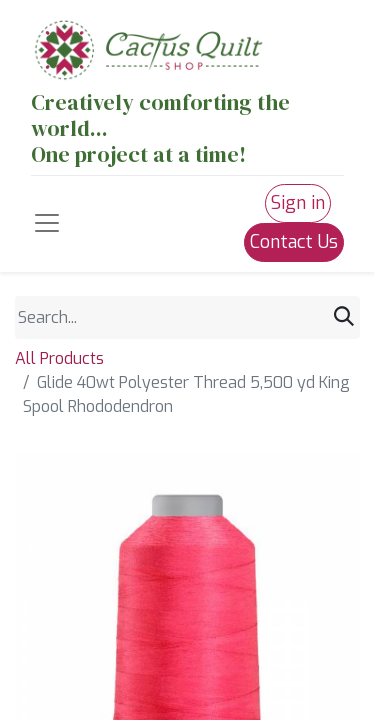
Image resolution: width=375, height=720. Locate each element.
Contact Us (294, 242)
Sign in (298, 203)
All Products (59, 358)
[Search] (344, 317)
